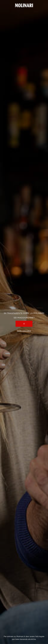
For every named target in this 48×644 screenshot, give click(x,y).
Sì (24, 324)
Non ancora (24, 331)
